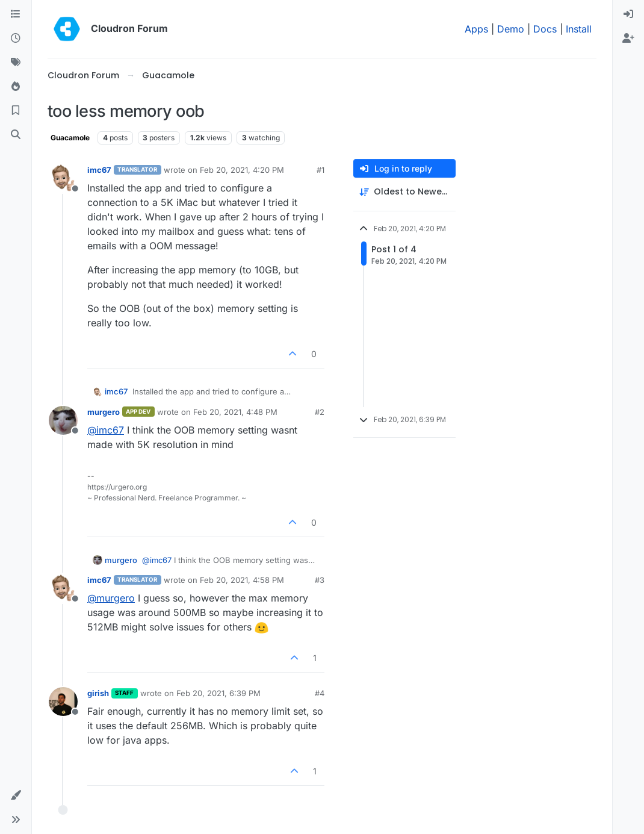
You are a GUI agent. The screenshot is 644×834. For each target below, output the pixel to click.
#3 (320, 580)
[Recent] (16, 39)
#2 (320, 412)
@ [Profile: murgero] (111, 598)
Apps (476, 29)
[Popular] (16, 87)
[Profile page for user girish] (63, 702)
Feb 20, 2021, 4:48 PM (235, 412)
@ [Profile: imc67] (106, 430)
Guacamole (70, 138)
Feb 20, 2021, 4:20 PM (242, 170)
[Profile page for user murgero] (63, 420)
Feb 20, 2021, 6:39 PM (218, 693)
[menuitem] (628, 14)
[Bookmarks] (16, 111)
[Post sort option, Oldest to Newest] (404, 192)
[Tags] (16, 63)
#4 (320, 693)
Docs (545, 29)
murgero (104, 412)
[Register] (628, 39)
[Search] (16, 135)
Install (579, 29)
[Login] (628, 14)
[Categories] (16, 14)
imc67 (99, 170)
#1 (320, 170)
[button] (16, 795)
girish (98, 693)
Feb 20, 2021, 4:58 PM (242, 580)
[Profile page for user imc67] (63, 178)
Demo (511, 29)
